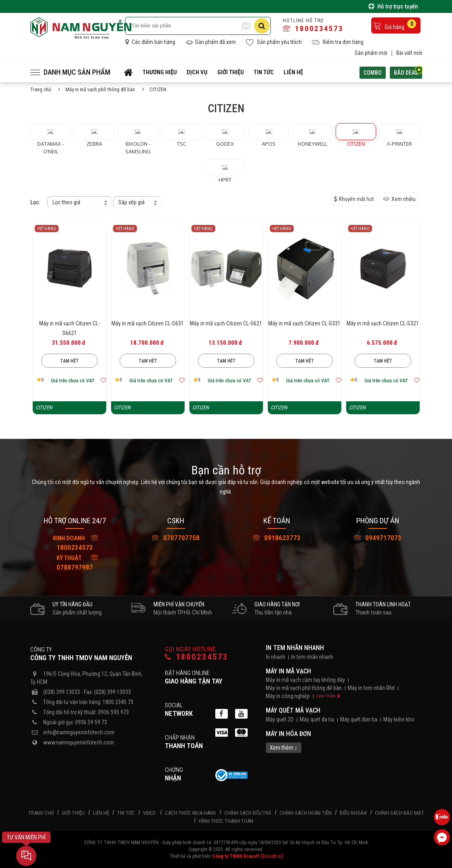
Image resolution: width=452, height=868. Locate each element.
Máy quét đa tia (317, 719)
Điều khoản (353, 813)
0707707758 (176, 538)
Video (149, 813)
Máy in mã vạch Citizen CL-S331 (304, 323)
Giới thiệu (231, 72)
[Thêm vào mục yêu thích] (103, 380)
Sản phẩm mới (371, 53)
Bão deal (408, 72)
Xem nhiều (399, 199)
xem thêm (326, 696)
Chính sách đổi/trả (248, 813)
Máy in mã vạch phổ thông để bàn (100, 89)
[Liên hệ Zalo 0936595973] (442, 817)
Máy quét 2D (280, 719)
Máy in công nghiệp (288, 696)
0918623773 (277, 538)
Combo (373, 73)
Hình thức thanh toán (226, 821)
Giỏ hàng (395, 25)
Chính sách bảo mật (399, 813)
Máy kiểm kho (399, 719)
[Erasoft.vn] (272, 856)
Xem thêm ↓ (284, 748)
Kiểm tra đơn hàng (338, 42)
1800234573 (313, 28)
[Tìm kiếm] (262, 26)
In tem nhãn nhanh (295, 648)
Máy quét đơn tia (359, 719)
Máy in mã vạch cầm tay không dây (305, 680)
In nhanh (275, 657)
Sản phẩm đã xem (211, 42)
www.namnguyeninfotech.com (79, 742)
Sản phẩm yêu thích (274, 42)
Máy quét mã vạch (293, 710)
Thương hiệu (160, 72)
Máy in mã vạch (288, 671)
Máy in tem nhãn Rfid (371, 688)
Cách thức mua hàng (190, 813)
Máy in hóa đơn (288, 734)
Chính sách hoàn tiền (306, 813)
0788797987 (73, 562)
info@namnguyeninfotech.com (79, 732)
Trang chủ (41, 89)
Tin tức (264, 72)
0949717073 (378, 538)
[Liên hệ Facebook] (442, 837)
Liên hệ (293, 72)
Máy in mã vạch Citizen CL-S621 (226, 323)
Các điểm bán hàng (150, 42)
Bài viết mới (409, 53)
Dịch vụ (197, 72)
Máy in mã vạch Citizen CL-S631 (148, 323)
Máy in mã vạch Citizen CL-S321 (383, 323)
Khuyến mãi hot (354, 199)
